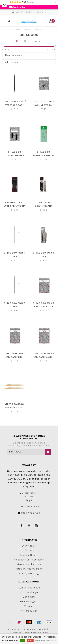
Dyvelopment (41, 633)
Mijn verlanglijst (29, 601)
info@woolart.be (31, 513)
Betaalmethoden (29, 555)
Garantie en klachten (29, 564)
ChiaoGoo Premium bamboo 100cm (44, 155)
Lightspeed (16, 633)
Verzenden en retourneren (29, 560)
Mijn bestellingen (29, 592)
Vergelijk (29, 606)
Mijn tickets (29, 597)
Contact (29, 550)
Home (17, 30)
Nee (30, 641)
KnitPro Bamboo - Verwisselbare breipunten (14, 408)
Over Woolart (29, 546)
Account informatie (29, 588)
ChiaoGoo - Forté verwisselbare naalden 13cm (14, 105)
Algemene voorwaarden (29, 569)
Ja (23, 641)
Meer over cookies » (45, 641)
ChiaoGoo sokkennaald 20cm (43, 206)
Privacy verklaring (29, 573)
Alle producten (29, 611)
